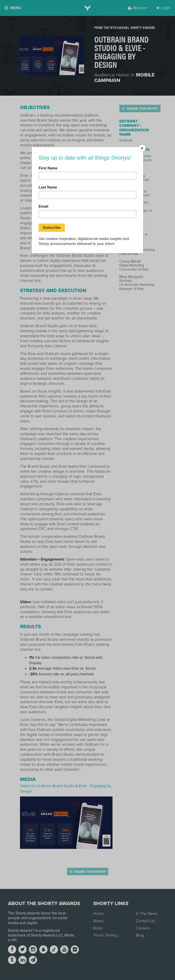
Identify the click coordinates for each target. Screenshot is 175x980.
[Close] (142, 148)
